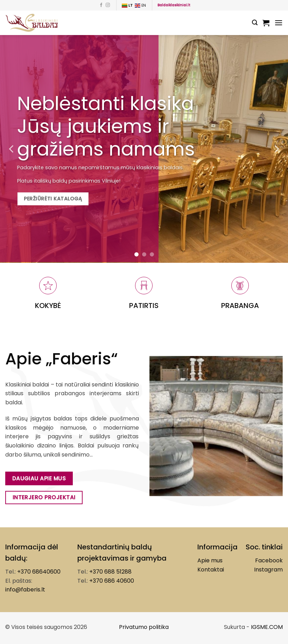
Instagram (268, 570)
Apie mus (210, 560)
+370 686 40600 (112, 581)
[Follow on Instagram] (108, 5)
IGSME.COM (267, 627)
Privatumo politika (144, 627)
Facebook (269, 560)
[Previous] (12, 149)
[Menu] (279, 23)
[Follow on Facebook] (101, 5)
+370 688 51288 (110, 572)
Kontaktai (211, 570)
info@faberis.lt (25, 590)
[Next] (276, 149)
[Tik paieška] (255, 23)
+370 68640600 (39, 572)
